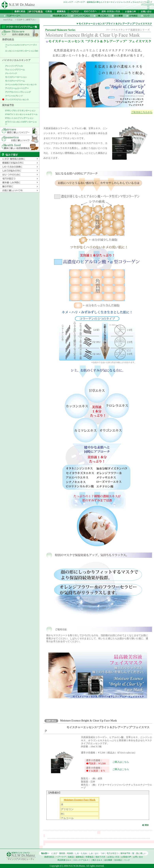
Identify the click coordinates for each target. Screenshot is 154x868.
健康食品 (80, 857)
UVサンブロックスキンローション (20, 111)
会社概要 (108, 860)
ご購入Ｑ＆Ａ (96, 860)
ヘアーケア (61, 857)
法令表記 (118, 860)
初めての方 (100, 857)
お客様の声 (126, 857)
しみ (91, 853)
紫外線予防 (125, 853)
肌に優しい (141, 853)
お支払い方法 (113, 857)
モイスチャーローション (16, 77)
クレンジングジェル (14, 66)
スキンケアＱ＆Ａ (81, 860)
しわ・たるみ (81, 853)
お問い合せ (138, 857)
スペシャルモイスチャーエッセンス (21, 84)
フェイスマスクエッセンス (17, 99)
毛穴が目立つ (113, 853)
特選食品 (90, 857)
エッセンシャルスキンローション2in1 (22, 51)
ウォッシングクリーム (15, 70)
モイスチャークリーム (15, 81)
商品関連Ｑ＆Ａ (64, 860)
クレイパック (11, 73)
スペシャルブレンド (14, 96)
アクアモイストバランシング (18, 92)
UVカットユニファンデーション (19, 118)
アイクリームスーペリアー (17, 88)
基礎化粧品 (49, 857)
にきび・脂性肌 (58, 853)
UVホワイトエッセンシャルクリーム (21, 114)
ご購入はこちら (121, 762)
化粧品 (71, 857)
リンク (127, 860)
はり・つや (100, 853)
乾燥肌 (70, 853)
